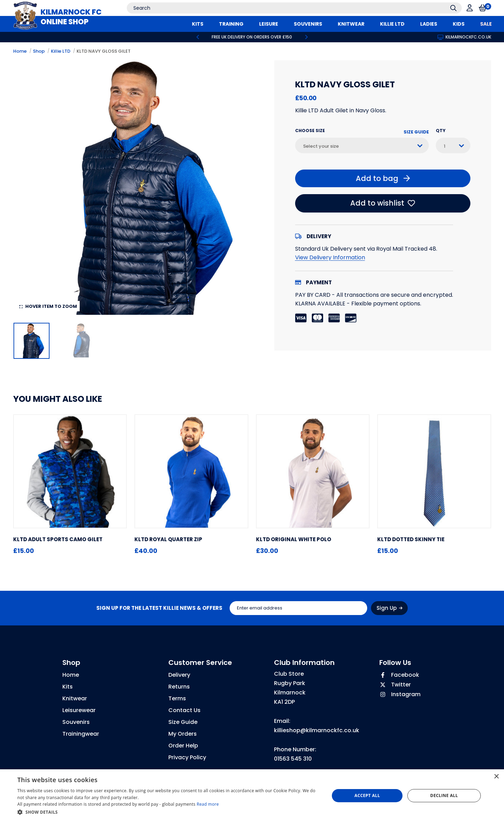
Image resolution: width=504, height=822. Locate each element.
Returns (179, 687)
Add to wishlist (383, 203)
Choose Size (310, 131)
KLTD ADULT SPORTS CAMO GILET (58, 539)
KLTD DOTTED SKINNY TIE (411, 539)
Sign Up (390, 608)
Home (20, 51)
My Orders (183, 734)
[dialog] (252, 796)
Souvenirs (76, 722)
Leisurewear (79, 710)
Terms (177, 698)
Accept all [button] (367, 795)
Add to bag (383, 178)
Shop (39, 51)
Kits (68, 687)
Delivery (179, 675)
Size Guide (416, 132)
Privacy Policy (187, 757)
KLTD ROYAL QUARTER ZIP (168, 539)
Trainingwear (81, 734)
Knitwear (75, 698)
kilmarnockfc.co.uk (464, 37)
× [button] (496, 777)
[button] (169, 812)
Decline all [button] (444, 795)
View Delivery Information (330, 257)
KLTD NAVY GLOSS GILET (104, 51)
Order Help (183, 746)
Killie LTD (61, 51)
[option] (252, 37)
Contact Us (184, 710)
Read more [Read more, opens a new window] (208, 804)
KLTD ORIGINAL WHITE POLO (294, 539)
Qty (441, 131)
